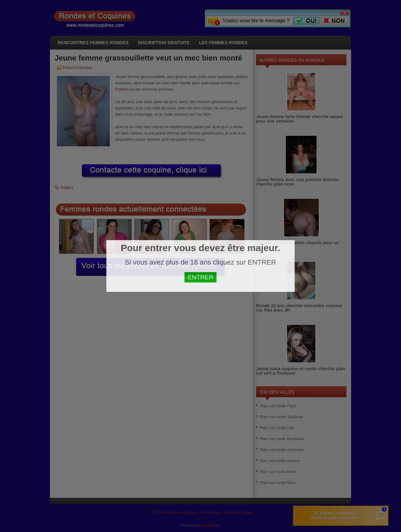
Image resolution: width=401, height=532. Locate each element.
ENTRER (200, 277)
